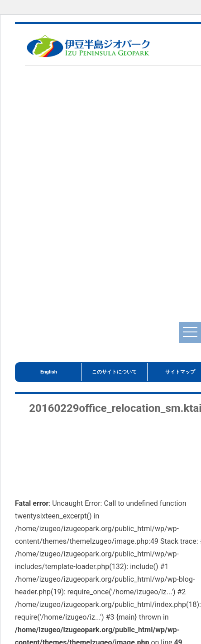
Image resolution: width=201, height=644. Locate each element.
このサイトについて (114, 372)
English (49, 372)
